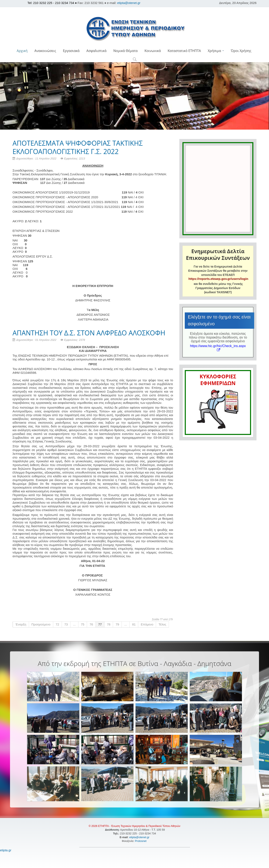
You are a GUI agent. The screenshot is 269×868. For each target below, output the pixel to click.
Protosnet (141, 841)
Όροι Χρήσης (241, 51)
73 (66, 624)
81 (134, 624)
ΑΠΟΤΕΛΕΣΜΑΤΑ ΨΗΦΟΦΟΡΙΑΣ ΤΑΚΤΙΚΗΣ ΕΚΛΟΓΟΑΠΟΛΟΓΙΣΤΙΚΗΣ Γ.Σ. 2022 (78, 147)
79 (117, 624)
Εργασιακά (71, 51)
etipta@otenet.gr (129, 3)
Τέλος (162, 624)
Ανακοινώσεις (45, 51)
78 (109, 624)
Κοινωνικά (153, 51)
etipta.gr (6, 850)
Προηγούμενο (41, 624)
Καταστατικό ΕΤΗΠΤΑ (184, 51)
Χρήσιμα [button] (216, 51)
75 (83, 624)
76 (91, 624)
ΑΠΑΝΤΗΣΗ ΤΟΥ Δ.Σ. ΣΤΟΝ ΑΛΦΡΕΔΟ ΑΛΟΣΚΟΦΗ (89, 333)
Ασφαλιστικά (96, 51)
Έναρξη (21, 624)
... (74, 624)
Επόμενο (147, 624)
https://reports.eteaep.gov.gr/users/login (218, 279)
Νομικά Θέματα (125, 51)
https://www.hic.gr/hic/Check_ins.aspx (218, 348)
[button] (135, 60)
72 (57, 624)
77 (100, 624)
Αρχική (22, 51)
